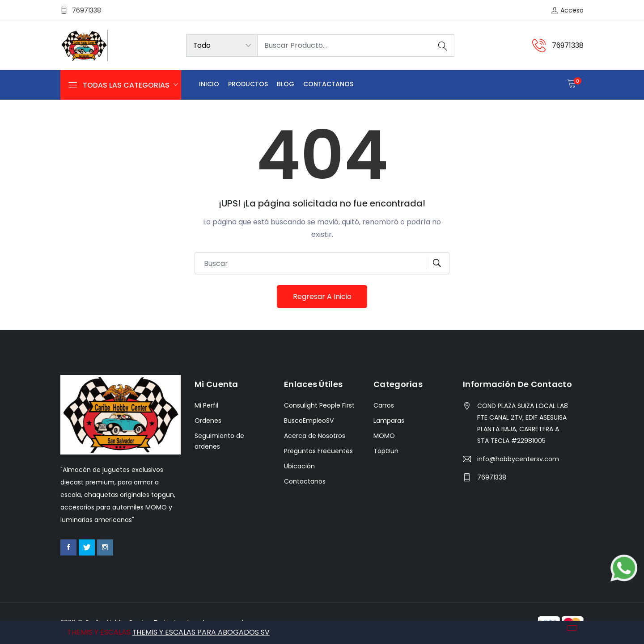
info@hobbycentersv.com (518, 459)
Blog (286, 84)
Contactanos (328, 84)
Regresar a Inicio (322, 297)
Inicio (209, 84)
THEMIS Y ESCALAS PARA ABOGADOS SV (201, 632)
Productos (248, 84)
